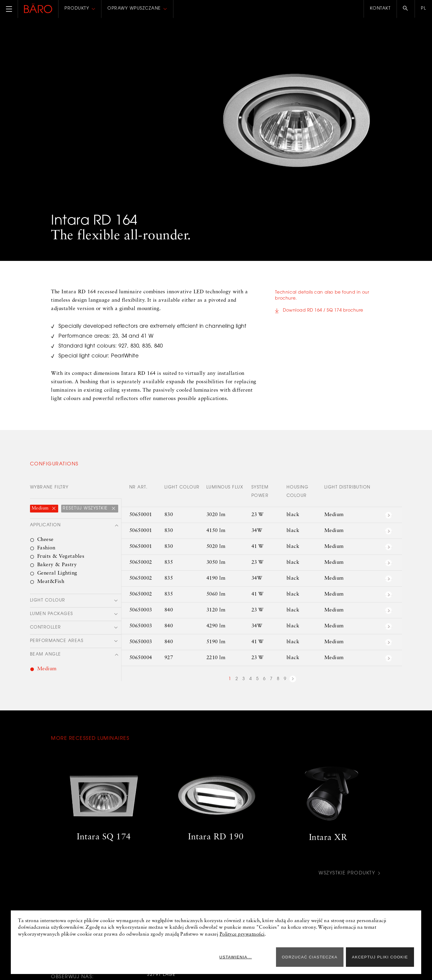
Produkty (77, 9)
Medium (41, 508)
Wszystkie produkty (347, 873)
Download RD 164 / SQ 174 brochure (323, 311)
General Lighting (57, 573)
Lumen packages (52, 614)
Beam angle (46, 655)
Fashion (46, 548)
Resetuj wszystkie (86, 509)
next (293, 680)
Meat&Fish (51, 582)
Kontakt (380, 9)
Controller (46, 628)
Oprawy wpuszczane (134, 9)
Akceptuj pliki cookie (380, 957)
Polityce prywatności (242, 934)
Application (45, 525)
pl (423, 9)
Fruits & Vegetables (61, 556)
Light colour (48, 601)
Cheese (45, 540)
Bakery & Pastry (57, 565)
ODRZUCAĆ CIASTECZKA (310, 957)
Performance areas (57, 641)
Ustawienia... (251, 957)
